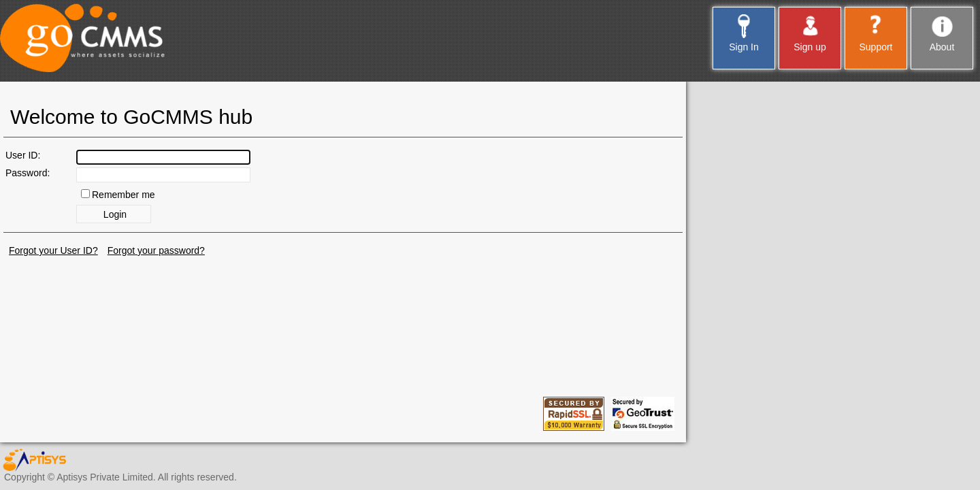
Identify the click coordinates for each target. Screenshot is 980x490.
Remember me (124, 195)
